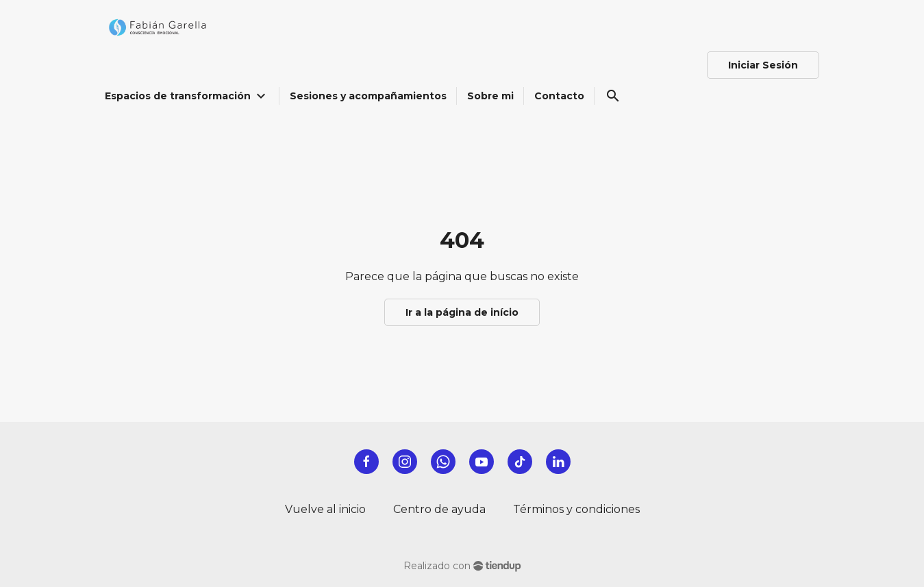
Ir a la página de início (462, 312)
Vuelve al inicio (325, 509)
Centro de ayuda (439, 509)
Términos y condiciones (576, 509)
